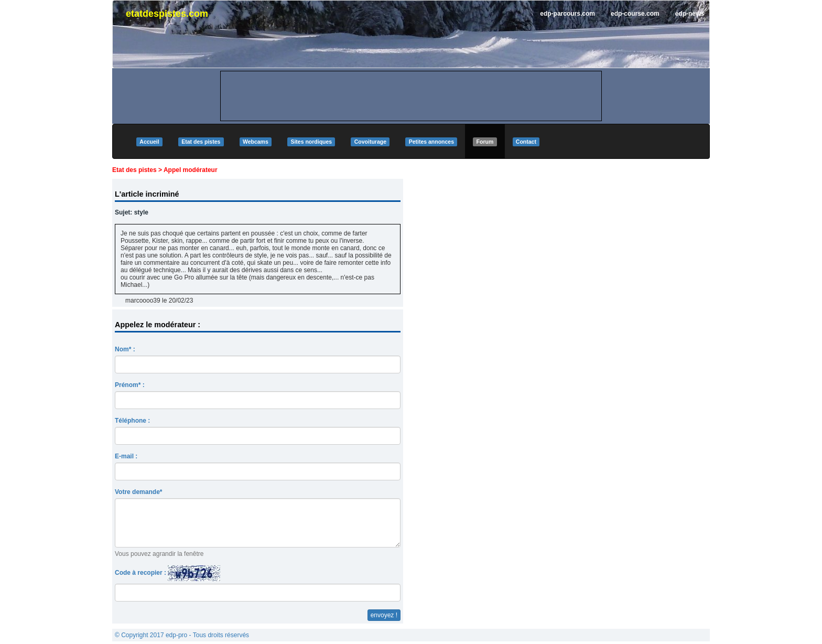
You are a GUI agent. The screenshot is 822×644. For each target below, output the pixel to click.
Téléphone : (132, 421)
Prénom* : (130, 385)
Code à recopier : (167, 573)
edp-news (690, 14)
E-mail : (126, 456)
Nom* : (125, 349)
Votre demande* (138, 492)
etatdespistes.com (167, 14)
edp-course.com (635, 14)
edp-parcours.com (567, 14)
